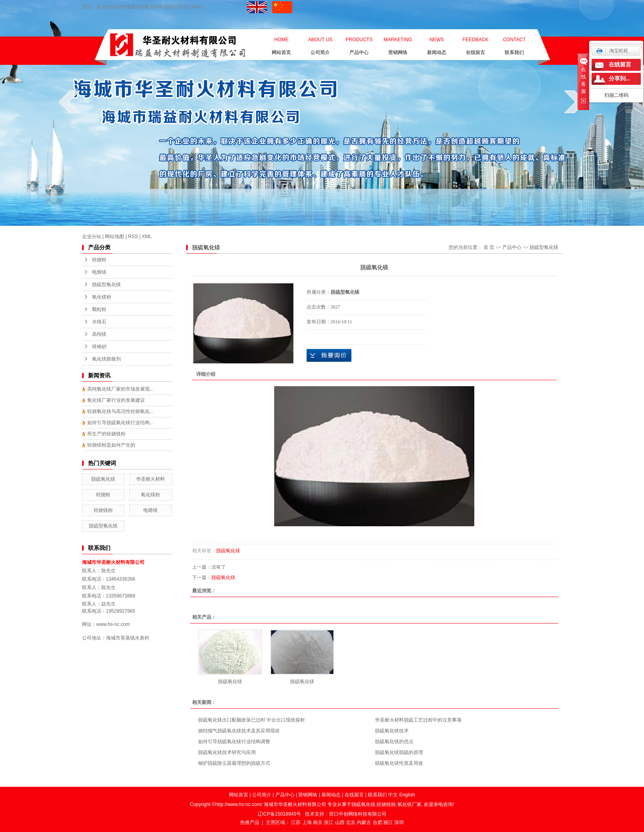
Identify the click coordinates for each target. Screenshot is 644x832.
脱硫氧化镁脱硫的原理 (399, 752)
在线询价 (329, 355)
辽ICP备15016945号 (279, 814)
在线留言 (476, 41)
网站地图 (114, 237)
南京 (318, 822)
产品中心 (359, 41)
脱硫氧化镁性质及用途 (399, 763)
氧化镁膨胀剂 (106, 359)
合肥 (377, 822)
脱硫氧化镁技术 (392, 731)
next (575, 102)
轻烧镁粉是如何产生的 (111, 445)
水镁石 (99, 322)
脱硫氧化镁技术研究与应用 (227, 752)
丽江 (388, 822)
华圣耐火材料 (150, 479)
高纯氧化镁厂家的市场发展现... (120, 389)
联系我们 (514, 41)
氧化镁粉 (102, 297)
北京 (351, 822)
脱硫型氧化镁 (106, 285)
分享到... (619, 79)
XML (147, 237)
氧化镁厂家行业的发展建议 (116, 400)
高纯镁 (99, 334)
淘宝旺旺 (612, 51)
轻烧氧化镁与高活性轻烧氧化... (120, 411)
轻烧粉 (99, 260)
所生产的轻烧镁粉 (106, 434)
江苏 (296, 822)
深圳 (399, 822)
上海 (307, 822)
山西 (340, 822)
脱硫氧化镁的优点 (394, 742)
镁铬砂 (99, 347)
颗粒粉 (99, 309)
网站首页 (281, 41)
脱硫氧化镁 (103, 479)
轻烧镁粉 (103, 510)
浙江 (329, 822)
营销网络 (398, 41)
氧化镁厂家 (409, 804)
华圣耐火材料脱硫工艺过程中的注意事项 (418, 720)
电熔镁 (99, 272)
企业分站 (92, 237)
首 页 (489, 247)
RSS (133, 237)
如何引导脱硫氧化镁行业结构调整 (234, 742)
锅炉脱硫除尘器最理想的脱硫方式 (234, 763)
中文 (393, 795)
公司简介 (320, 41)
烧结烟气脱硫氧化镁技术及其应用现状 (239, 731)
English (407, 795)
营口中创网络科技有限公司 (358, 814)
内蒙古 (364, 822)
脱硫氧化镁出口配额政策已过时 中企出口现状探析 (252, 720)
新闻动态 (437, 41)
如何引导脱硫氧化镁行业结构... (120, 423)
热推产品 (250, 822)
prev (69, 102)
